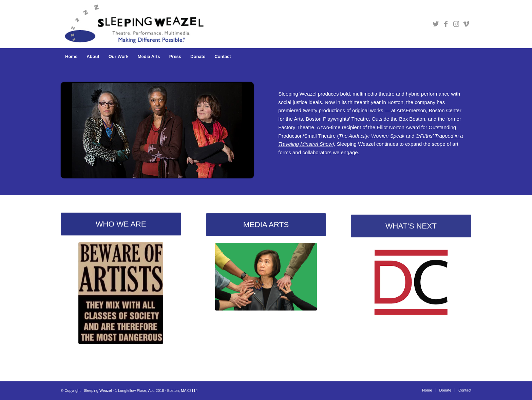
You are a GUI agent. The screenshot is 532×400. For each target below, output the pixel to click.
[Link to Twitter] (436, 24)
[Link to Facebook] (446, 24)
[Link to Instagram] (456, 24)
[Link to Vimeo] (466, 24)
